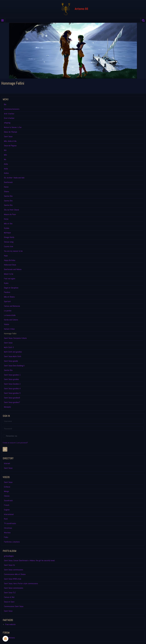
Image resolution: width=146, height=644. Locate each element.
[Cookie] (5, 639)
